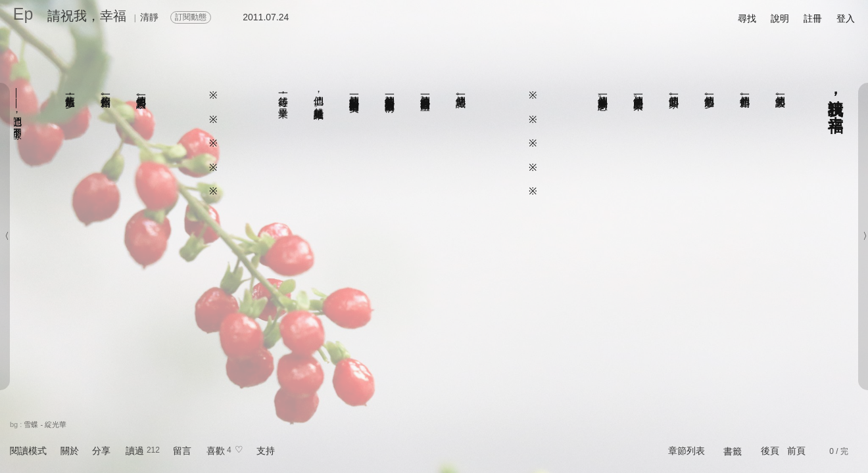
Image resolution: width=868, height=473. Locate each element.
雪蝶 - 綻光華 (45, 424)
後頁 (770, 451)
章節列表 (687, 451)
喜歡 (216, 451)
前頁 (796, 451)
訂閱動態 (191, 17)
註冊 (813, 18)
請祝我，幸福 (87, 16)
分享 (101, 451)
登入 (846, 18)
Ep (23, 14)
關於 (70, 451)
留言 (182, 451)
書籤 (733, 451)
